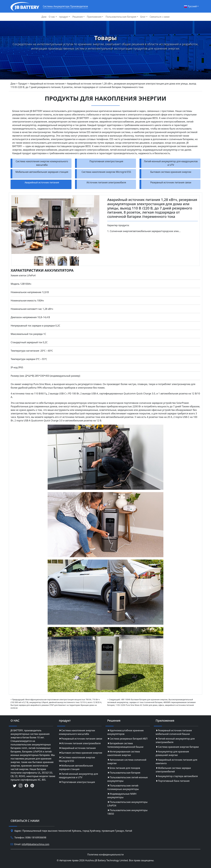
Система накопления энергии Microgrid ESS (106, 172)
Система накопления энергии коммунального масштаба (42, 163)
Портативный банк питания (173, 781)
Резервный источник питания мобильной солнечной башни (174, 732)
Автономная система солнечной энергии (127, 762)
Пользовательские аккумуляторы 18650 (127, 812)
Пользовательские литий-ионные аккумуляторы (127, 779)
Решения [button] (78, 17)
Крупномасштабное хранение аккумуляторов (125, 732)
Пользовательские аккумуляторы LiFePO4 (127, 804)
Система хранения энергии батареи (177, 747)
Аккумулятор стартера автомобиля (177, 776)
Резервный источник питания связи (171, 182)
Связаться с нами (160, 17)
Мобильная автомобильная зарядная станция (42, 172)
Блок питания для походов (124, 768)
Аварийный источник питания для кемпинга (176, 762)
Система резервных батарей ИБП (127, 739)
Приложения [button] (94, 17)
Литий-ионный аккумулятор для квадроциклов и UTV (171, 163)
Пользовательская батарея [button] (121, 17)
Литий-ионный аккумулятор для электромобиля (175, 740)
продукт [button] (64, 17)
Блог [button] (143, 17)
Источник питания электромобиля (106, 182)
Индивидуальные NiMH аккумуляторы (122, 796)
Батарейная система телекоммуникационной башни (125, 745)
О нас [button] (52, 17)
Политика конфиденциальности (105, 855)
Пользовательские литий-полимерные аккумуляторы (123, 787)
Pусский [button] (190, 6)
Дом (44, 17)
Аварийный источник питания (42, 182)
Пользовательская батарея (124, 773)
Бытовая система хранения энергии (171, 172)
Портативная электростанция (106, 161)
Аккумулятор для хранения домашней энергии (172, 753)
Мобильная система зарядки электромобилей (173, 770)
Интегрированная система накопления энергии (124, 753)
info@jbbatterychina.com (36, 844)
